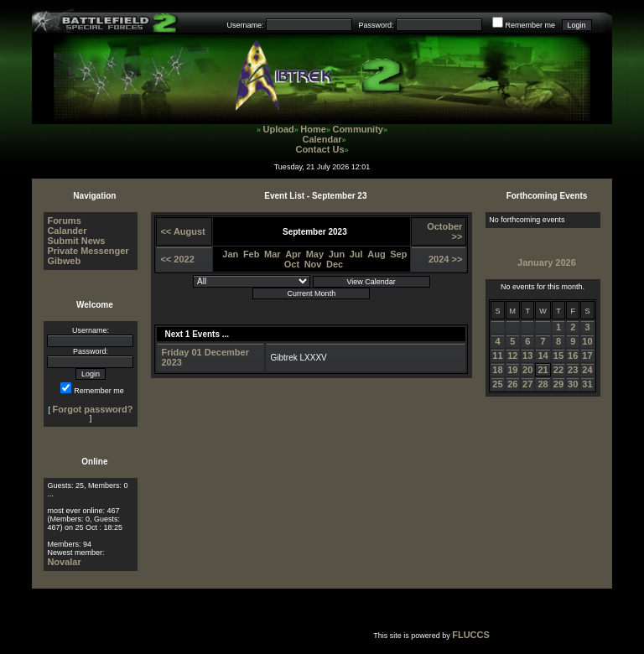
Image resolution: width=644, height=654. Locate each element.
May (315, 254)
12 (512, 356)
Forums (64, 221)
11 (497, 356)
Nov (313, 264)
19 (512, 370)
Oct (292, 264)
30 (573, 384)
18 (497, 370)
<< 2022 (177, 259)
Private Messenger (88, 251)
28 (543, 384)
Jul (356, 254)
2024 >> (445, 259)
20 (527, 370)
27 (527, 384)
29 (558, 384)
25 (497, 384)
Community (358, 129)
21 (543, 370)
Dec (335, 264)
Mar (273, 254)
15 (558, 356)
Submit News (76, 241)
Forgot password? (92, 409)
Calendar (322, 139)
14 (543, 356)
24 (587, 370)
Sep (398, 254)
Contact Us (319, 149)
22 (558, 370)
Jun (337, 254)
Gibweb (64, 261)
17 (587, 356)
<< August (182, 231)
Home (313, 129)
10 (587, 341)
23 (573, 370)
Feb (252, 254)
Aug (376, 254)
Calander (67, 231)
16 (573, 356)
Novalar (64, 562)
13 (527, 356)
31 (587, 384)
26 (512, 384)
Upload (279, 129)
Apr (293, 254)
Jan (230, 254)
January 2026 (547, 262)
